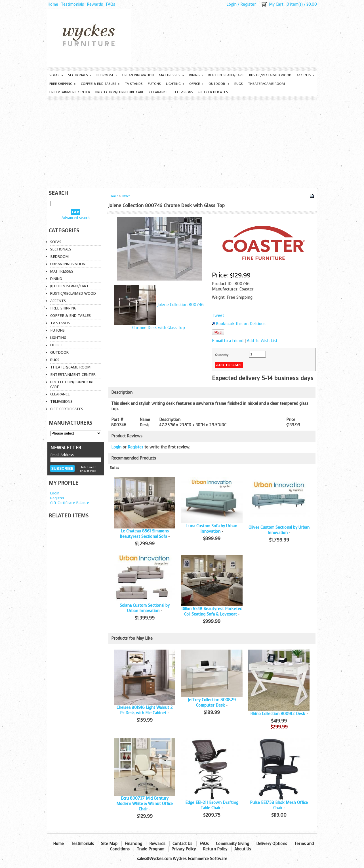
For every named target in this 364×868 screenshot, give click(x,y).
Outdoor (219, 84)
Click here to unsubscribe (88, 469)
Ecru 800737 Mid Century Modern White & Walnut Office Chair (145, 804)
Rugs (239, 84)
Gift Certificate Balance (70, 503)
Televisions (183, 92)
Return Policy (215, 849)
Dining (196, 75)
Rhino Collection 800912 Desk (278, 714)
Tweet (218, 316)
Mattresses (171, 75)
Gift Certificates (213, 92)
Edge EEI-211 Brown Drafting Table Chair (212, 805)
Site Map (109, 844)
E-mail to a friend (228, 341)
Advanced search (76, 218)
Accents (306, 75)
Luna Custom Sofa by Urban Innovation (212, 529)
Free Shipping (63, 84)
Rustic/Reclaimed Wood (270, 75)
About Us (243, 849)
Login (232, 4)
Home (53, 4)
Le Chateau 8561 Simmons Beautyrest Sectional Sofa (144, 534)
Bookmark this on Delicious (241, 324)
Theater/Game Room (266, 84)
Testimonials (72, 4)
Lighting (175, 84)
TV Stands (134, 84)
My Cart (276, 4)
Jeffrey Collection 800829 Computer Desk (212, 703)
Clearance (158, 92)
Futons (154, 84)
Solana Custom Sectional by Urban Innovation (145, 608)
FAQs (111, 4)
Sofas (56, 75)
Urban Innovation (138, 75)
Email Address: (62, 455)
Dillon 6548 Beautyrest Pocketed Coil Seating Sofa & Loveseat (212, 612)
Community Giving (233, 844)
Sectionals (80, 75)
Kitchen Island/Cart (226, 75)
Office (196, 84)
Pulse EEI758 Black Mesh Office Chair (279, 805)
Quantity (222, 355)
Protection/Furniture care (120, 92)
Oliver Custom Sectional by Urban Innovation (279, 530)
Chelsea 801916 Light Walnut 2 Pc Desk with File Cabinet (145, 710)
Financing (133, 844)
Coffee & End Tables (100, 84)
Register (248, 4)
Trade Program (151, 849)
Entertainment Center (70, 92)
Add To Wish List (262, 341)
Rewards (95, 4)
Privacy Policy (184, 849)
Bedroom (107, 75)
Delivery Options (272, 844)
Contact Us (182, 844)
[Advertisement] (182, 143)
